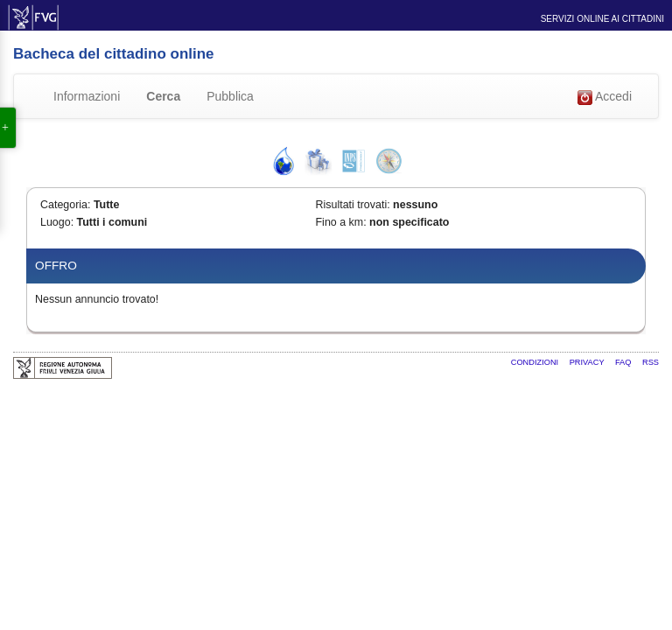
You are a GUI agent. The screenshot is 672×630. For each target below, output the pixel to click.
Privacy (588, 362)
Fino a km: (341, 222)
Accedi (605, 97)
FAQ (624, 362)
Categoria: (65, 205)
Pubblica (230, 96)
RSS (651, 362)
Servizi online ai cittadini (602, 19)
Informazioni (87, 96)
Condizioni (536, 362)
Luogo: (57, 222)
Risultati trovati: (353, 205)
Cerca (163, 96)
